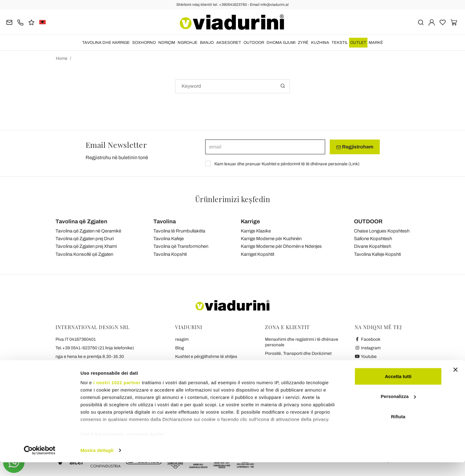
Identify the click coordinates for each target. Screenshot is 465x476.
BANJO (207, 43)
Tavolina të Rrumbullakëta (179, 231)
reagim (182, 339)
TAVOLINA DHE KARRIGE (106, 43)
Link (354, 164)
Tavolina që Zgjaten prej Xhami (86, 246)
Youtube (366, 357)
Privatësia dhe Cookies (197, 365)
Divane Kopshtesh (373, 246)
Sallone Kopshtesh (373, 239)
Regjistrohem (355, 147)
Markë (376, 43)
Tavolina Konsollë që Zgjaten (84, 254)
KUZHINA (320, 43)
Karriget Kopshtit (257, 254)
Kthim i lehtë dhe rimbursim (291, 362)
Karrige (250, 221)
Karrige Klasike (256, 231)
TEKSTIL (340, 43)
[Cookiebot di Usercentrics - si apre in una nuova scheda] (40, 464)
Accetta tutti (398, 390)
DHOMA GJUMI (281, 43)
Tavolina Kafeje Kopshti (377, 254)
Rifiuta (398, 430)
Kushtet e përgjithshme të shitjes (206, 357)
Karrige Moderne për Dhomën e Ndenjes (281, 246)
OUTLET (358, 43)
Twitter (364, 365)
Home (62, 58)
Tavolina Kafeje (169, 239)
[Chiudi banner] (455, 383)
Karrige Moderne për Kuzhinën (271, 239)
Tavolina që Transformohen (181, 246)
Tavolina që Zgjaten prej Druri (85, 239)
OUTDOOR (254, 43)
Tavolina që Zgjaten (81, 221)
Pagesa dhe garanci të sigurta (294, 371)
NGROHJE (188, 43)
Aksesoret (229, 43)
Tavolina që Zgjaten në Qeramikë (88, 231)
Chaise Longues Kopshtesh (382, 231)
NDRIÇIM (167, 43)
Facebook (367, 339)
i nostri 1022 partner (117, 396)
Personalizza (398, 410)
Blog (180, 348)
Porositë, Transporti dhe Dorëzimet (298, 353)
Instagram (368, 348)
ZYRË (303, 43)
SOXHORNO (144, 43)
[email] (265, 147)
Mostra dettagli (97, 464)
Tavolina (165, 221)
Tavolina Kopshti (170, 254)
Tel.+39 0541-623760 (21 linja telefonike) (95, 348)
